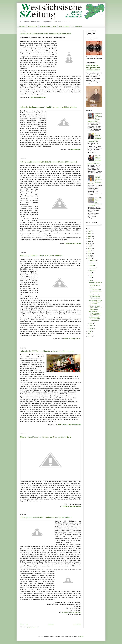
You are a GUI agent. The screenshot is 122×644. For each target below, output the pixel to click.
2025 (90, 234)
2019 (90, 249)
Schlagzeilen (22, 26)
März (91, 323)
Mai (91, 278)
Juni (91, 275)
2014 (90, 331)
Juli (91, 273)
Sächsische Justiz (32, 26)
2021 (90, 244)
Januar (92, 328)
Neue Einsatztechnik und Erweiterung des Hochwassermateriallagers (48, 162)
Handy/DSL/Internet (64, 26)
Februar (92, 326)
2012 (90, 336)
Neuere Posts (24, 624)
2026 (90, 231)
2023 (90, 239)
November (93, 263)
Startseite (51, 624)
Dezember (93, 261)
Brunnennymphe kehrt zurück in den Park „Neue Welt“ (42, 256)
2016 (90, 256)
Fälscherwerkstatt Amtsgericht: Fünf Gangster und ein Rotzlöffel (95, 117)
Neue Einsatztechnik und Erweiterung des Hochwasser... (95, 296)
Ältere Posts (77, 624)
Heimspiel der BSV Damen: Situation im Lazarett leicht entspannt (47, 351)
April (91, 280)
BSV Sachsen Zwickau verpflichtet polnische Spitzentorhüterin (46, 34)
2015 (90, 258)
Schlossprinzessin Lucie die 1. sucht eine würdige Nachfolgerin (46, 517)
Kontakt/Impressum (77, 26)
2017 (90, 253)
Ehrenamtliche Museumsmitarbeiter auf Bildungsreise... (96, 313)
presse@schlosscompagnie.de (71, 612)
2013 (90, 334)
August (92, 270)
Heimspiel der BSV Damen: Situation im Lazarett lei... (96, 308)
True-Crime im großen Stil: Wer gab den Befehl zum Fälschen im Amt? (95, 138)
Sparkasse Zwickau (45, 26)
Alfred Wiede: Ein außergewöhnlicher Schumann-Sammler (93, 68)
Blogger (81, 636)
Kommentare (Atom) (32, 627)
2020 (90, 246)
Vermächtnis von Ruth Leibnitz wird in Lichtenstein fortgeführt (95, 180)
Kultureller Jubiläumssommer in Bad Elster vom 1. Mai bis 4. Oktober (48, 107)
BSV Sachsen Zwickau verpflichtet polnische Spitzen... (96, 284)
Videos (54, 26)
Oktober (92, 265)
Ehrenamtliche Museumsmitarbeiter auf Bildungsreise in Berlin (46, 437)
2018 (90, 251)
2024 (90, 236)
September (93, 268)
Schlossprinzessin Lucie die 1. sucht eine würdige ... (95, 319)
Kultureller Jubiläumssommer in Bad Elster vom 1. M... (96, 290)
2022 (90, 241)
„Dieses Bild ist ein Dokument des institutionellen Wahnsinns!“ (95, 202)
